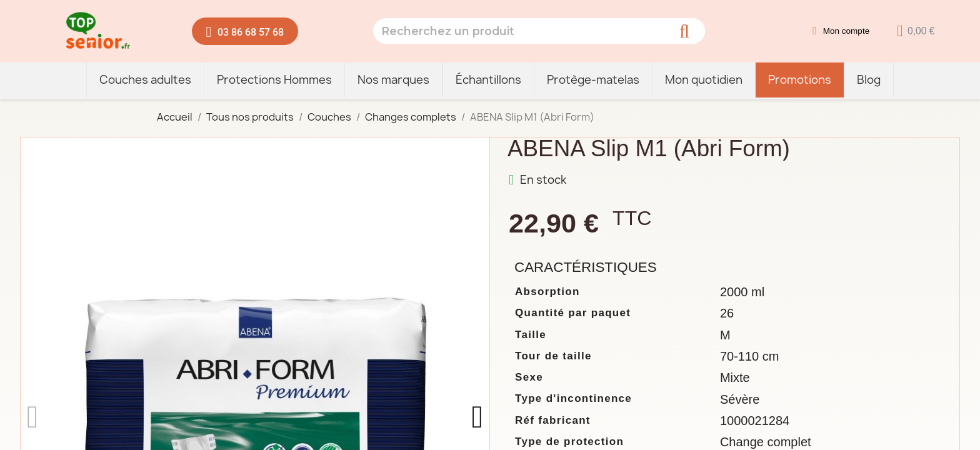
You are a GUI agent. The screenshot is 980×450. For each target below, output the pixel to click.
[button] (245, 31)
